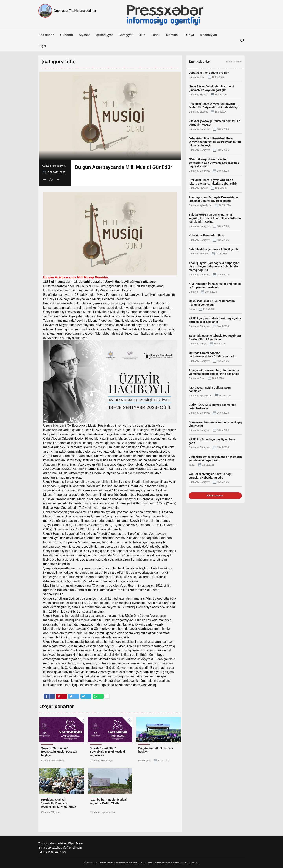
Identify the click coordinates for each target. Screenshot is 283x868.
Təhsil (156, 35)
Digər (42, 46)
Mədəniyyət (208, 35)
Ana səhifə (46, 35)
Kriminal (172, 35)
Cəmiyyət (126, 35)
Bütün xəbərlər (234, 62)
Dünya (189, 35)
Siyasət (84, 35)
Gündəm (67, 35)
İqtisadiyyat (104, 35)
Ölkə (142, 35)
